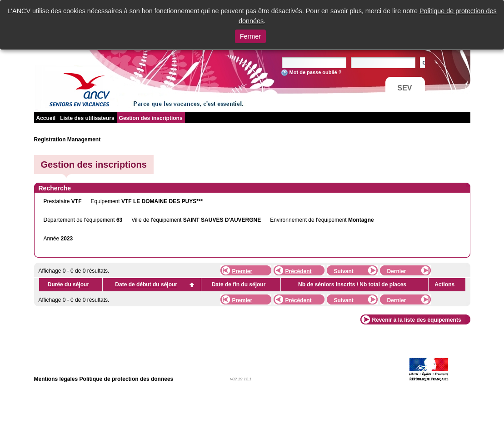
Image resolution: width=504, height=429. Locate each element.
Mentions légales (56, 379)
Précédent (299, 271)
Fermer (250, 36)
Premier (242, 271)
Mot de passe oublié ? (316, 72)
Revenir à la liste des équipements (417, 320)
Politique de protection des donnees (127, 379)
